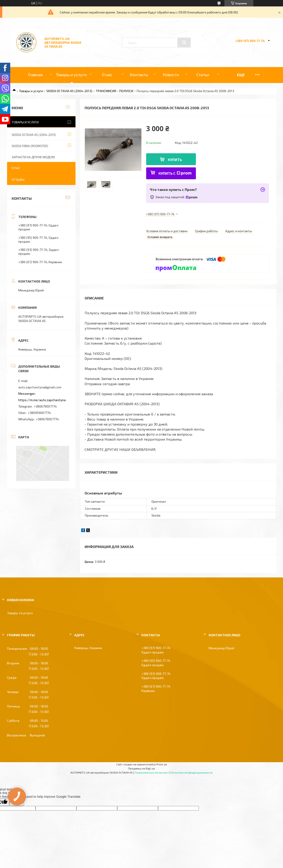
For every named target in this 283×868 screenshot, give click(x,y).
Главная (35, 75)
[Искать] (184, 42)
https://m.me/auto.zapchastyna (42, 400)
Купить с (175, 173)
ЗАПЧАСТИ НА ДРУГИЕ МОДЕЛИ (33, 157)
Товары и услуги (71, 75)
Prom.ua (162, 764)
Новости (171, 75)
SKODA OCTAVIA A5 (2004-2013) (69, 91)
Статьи (203, 75)
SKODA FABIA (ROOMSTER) (30, 146)
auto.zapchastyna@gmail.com (40, 387)
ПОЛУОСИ (126, 91)
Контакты (139, 75)
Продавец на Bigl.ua (141, 768)
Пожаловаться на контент (152, 772)
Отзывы (18, 180)
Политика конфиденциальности (192, 772)
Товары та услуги (20, 613)
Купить (175, 160)
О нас (107, 75)
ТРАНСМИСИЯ (106, 91)
